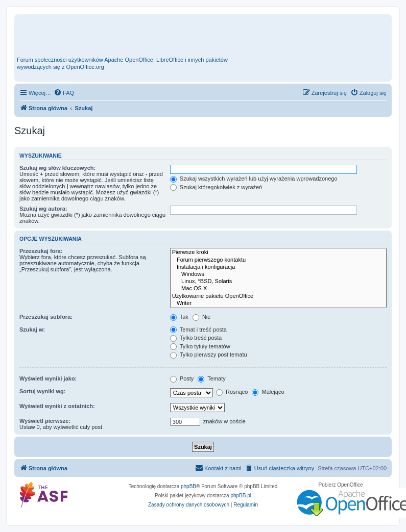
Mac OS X (278, 289)
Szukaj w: (32, 330)
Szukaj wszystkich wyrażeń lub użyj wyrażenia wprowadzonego (254, 179)
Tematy (211, 378)
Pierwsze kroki (278, 252)
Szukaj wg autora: (43, 209)
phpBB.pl (241, 496)
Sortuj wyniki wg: (42, 391)
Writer (278, 303)
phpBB (188, 486)
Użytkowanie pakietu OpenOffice (278, 296)
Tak (179, 317)
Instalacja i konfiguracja (278, 267)
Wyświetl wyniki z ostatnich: (57, 406)
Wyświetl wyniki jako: (48, 378)
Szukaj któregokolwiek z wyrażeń (216, 187)
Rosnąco (232, 392)
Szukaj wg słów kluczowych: (57, 168)
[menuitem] (64, 93)
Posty (182, 378)
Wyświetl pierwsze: (45, 421)
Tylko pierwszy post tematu (209, 354)
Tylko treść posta (196, 338)
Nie (202, 317)
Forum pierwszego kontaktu (278, 260)
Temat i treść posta (198, 330)
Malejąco (268, 392)
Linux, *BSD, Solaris (278, 282)
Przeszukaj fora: (41, 251)
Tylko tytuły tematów (200, 346)
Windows (278, 274)
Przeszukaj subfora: (46, 317)
